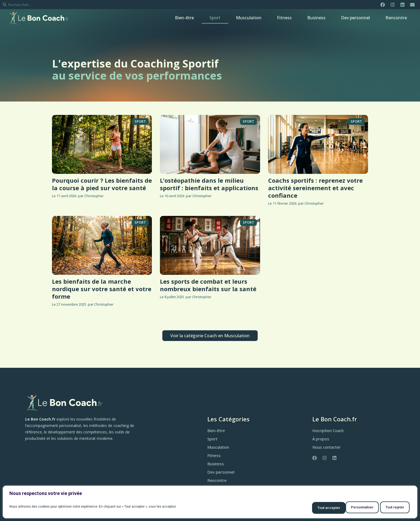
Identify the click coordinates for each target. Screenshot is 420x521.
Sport (215, 18)
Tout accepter (391, 508)
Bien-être (184, 18)
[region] (210, 503)
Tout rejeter (351, 508)
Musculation (249, 18)
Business (316, 18)
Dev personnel (355, 18)
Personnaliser (311, 508)
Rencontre (396, 18)
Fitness (284, 18)
